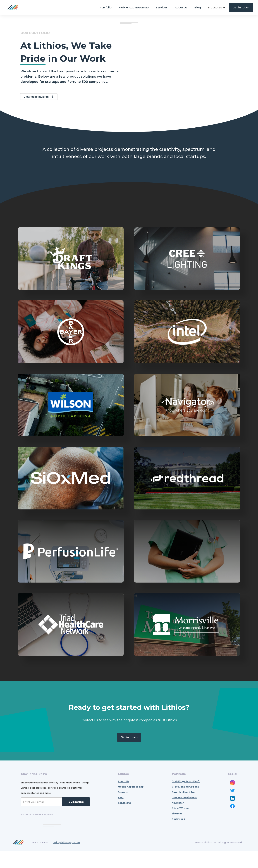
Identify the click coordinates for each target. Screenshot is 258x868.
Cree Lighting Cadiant (185, 804)
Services (162, 7)
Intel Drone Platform (184, 814)
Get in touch (241, 7)
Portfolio (105, 7)
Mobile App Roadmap (134, 7)
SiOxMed (177, 830)
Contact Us (125, 820)
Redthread (178, 836)
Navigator (178, 820)
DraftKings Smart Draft (186, 798)
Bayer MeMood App (184, 809)
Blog (198, 7)
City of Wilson (180, 825)
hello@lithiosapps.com (66, 859)
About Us (181, 7)
